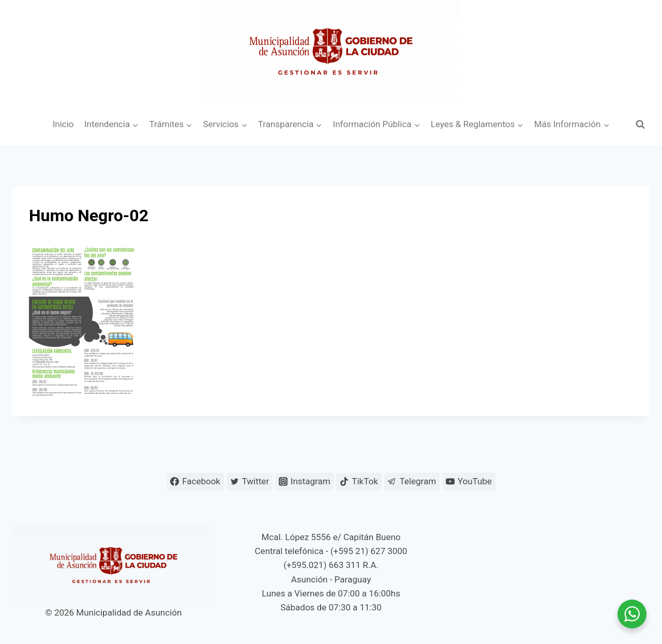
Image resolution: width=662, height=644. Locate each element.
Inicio (63, 124)
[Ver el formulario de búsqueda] (640, 125)
